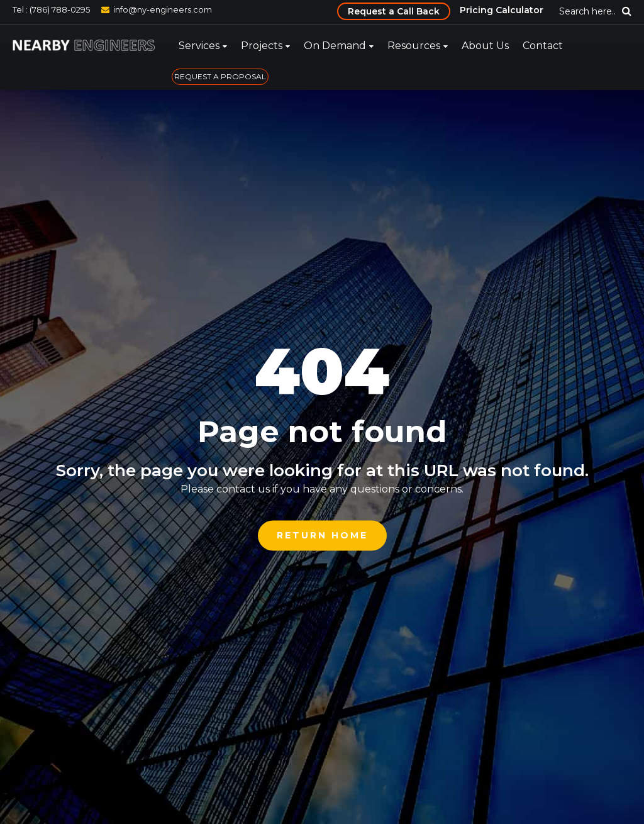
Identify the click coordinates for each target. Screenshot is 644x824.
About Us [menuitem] (485, 46)
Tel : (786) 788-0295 (51, 9)
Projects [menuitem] (262, 46)
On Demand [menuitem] (335, 46)
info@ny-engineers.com (163, 9)
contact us (243, 489)
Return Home (322, 535)
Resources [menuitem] (414, 46)
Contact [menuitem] (543, 46)
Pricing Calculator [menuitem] (502, 10)
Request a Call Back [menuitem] (394, 11)
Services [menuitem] (199, 46)
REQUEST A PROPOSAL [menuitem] (220, 76)
